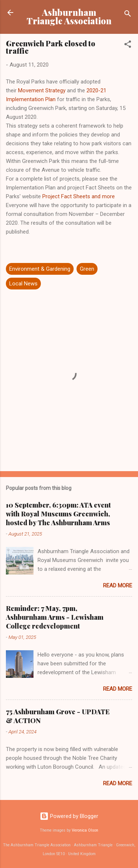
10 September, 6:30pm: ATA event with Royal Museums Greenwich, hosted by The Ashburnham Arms (58, 514)
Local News (23, 284)
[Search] (128, 15)
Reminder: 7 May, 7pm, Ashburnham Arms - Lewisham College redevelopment (55, 617)
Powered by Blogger (69, 816)
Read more (118, 586)
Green (87, 269)
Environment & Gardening (40, 269)
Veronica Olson (85, 830)
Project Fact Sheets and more (79, 196)
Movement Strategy (42, 90)
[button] (128, 45)
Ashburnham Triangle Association (69, 17)
